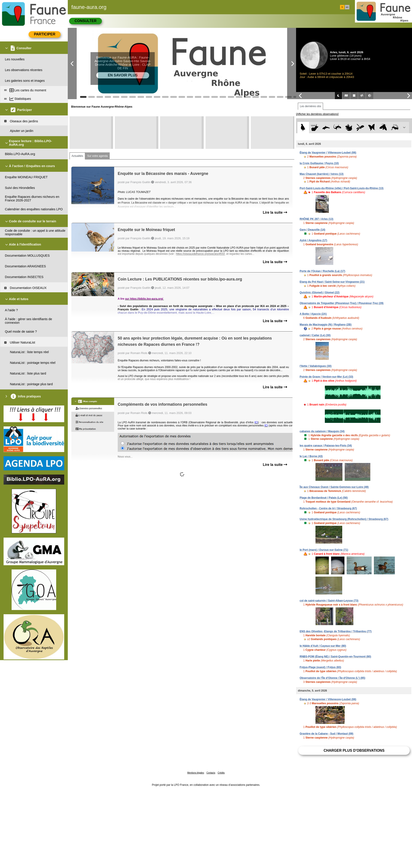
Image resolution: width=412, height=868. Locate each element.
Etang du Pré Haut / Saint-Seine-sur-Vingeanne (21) (332, 282)
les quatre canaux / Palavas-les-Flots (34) (326, 446)
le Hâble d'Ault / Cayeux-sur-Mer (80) (323, 646)
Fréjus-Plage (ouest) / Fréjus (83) (320, 667)
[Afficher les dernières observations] (317, 114)
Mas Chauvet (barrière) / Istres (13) (322, 174)
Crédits (221, 773)
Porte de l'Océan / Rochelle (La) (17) (322, 271)
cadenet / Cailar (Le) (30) (315, 335)
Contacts (211, 773)
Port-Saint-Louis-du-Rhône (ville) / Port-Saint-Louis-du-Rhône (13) (342, 188)
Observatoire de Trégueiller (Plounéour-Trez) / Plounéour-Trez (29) (342, 303)
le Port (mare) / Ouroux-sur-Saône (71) (324, 550)
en (347, 7)
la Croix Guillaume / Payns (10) (319, 163)
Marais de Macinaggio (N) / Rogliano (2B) (326, 325)
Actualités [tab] (77, 156)
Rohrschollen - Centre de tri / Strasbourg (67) (328, 508)
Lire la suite (275, 212)
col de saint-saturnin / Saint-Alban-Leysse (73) (329, 601)
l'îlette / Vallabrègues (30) (316, 366)
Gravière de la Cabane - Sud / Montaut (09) (327, 734)
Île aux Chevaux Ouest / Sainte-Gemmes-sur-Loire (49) (334, 487)
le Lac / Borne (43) (311, 456)
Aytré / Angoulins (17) (313, 240)
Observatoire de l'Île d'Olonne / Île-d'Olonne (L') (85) (332, 678)
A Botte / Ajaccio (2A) (313, 314)
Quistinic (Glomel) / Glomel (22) (320, 293)
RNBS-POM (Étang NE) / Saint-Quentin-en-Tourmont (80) (335, 657)
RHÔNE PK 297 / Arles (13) (316, 219)
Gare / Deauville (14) (312, 230)
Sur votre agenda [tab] (97, 156)
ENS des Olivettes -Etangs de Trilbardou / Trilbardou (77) (336, 631)
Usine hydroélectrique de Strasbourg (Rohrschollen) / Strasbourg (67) (344, 519)
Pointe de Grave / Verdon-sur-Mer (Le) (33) (326, 377)
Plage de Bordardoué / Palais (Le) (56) (324, 498)
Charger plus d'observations (354, 750)
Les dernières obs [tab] (310, 106)
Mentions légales (196, 773)
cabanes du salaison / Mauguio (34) (322, 431)
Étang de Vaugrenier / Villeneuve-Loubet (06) (328, 153)
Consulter (85, 21)
